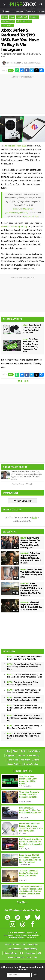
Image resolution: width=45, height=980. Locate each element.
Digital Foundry (31, 949)
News (4, 17)
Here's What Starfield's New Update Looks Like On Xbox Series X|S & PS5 (25, 708)
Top (8, 751)
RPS (35, 957)
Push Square (33, 944)
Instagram (34, 17)
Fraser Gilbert (15, 63)
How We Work (34, 751)
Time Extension (15, 949)
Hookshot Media (20, 933)
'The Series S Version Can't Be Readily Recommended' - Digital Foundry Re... (25, 718)
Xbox (12, 17)
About (15, 751)
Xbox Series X (7, 25)
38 (15, 611)
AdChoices (36, 935)
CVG (29, 957)
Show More (22, 902)
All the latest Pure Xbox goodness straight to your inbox (23, 968)
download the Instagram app (14, 227)
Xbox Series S (22, 17)
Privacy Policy (33, 755)
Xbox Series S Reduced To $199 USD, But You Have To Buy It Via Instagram (20, 40)
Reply (29, 484)
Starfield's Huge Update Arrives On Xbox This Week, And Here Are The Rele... (24, 736)
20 (15, 593)
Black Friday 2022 (24, 21)
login (34, 517)
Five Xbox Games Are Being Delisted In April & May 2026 (22, 683)
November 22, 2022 (31, 216)
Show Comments (22, 501)
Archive (36, 760)
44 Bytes (27, 935)
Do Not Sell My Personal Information (22, 938)
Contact (21, 755)
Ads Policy (25, 760)
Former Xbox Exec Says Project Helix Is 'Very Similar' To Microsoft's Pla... (24, 667)
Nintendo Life (19, 944)
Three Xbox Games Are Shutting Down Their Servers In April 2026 (24, 658)
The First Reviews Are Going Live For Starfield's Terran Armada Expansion (25, 676)
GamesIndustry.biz (16, 957)
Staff (23, 751)
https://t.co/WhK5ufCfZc (23, 209)
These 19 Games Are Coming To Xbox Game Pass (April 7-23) (24, 727)
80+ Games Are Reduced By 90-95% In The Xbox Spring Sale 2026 (24, 699)
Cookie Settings (14, 764)
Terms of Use (12, 760)
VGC (40, 953)
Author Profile (18, 484)
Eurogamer (30, 953)
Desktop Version (31, 764)
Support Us (11, 755)
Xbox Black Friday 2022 (16, 146)
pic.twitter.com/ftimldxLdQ (17, 212)
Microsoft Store (8, 21)
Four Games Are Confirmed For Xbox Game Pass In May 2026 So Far (24, 691)
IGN (21, 953)
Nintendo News (10, 953)
